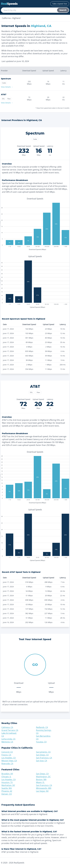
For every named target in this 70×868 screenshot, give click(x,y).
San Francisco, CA (44, 758)
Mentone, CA (7, 742)
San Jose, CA (42, 761)
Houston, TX (7, 782)
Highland (16, 18)
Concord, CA (7, 752)
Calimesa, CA (7, 727)
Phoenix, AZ (7, 791)
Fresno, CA (6, 755)
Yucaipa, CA (41, 742)
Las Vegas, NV (42, 791)
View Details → (7, 87)
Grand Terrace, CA (10, 730)
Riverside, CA (7, 764)
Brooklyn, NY (7, 774)
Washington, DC (43, 777)
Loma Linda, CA (8, 739)
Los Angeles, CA (9, 758)
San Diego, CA (42, 755)
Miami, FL (40, 782)
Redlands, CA (42, 727)
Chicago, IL (6, 777)
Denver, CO (7, 794)
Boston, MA (41, 779)
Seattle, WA (7, 788)
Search (63, 10)
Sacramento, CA (43, 752)
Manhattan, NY (8, 785)
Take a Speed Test (60, 4)
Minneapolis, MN (44, 788)
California (6, 18)
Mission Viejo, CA (9, 761)
